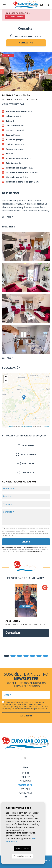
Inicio (25, 773)
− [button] (6, 381)
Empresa (25, 777)
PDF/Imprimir (26, 455)
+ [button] (6, 377)
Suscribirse (26, 716)
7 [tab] (45, 656)
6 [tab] (39, 656)
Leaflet (11, 426)
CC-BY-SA (45, 426)
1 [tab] (6, 656)
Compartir (26, 472)
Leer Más (6, 217)
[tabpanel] (26, 612)
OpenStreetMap (28, 426)
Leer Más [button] (6, 358)
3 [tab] (19, 656)
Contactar (26, 43)
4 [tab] (26, 656)
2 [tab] (13, 656)
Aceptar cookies (22, 849)
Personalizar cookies (22, 856)
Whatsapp (26, 463)
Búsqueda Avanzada (15, 17)
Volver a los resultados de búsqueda (26, 436)
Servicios (26, 781)
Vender (26, 789)
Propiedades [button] (25, 785)
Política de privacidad (28, 531)
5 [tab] (32, 656)
